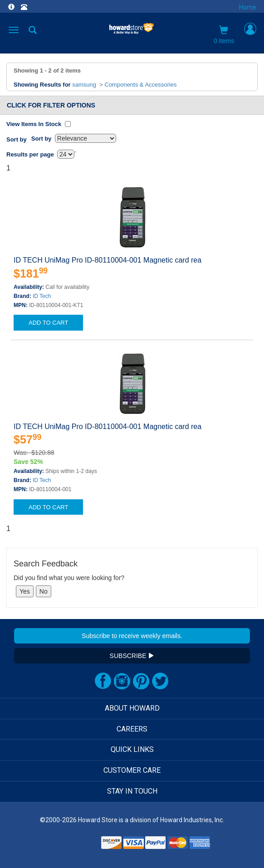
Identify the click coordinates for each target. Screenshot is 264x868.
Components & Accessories (141, 85)
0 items (224, 35)
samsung (84, 85)
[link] (77, 846)
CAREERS (132, 729)
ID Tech (42, 296)
